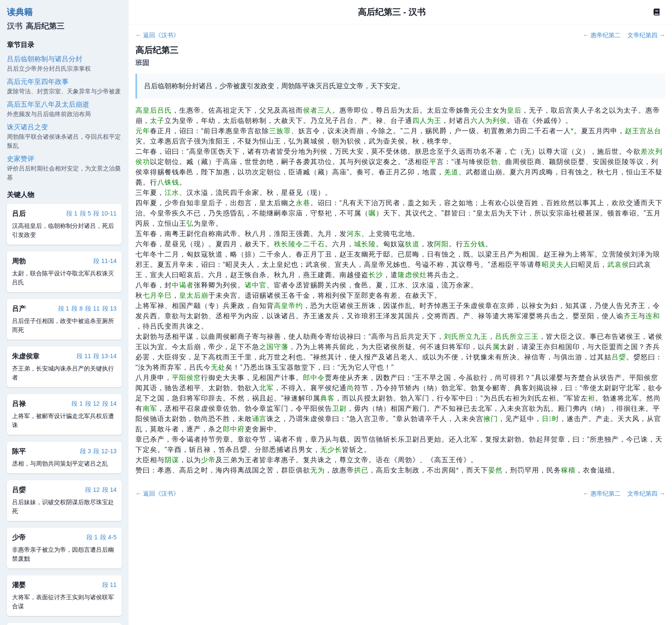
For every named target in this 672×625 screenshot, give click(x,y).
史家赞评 (21, 159)
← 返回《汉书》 (157, 35)
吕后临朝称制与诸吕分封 (45, 59)
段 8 (77, 308)
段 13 (109, 308)
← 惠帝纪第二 (602, 35)
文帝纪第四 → (646, 35)
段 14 (109, 404)
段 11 (92, 308)
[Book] (657, 12)
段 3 (86, 451)
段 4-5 (108, 537)
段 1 (72, 213)
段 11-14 (105, 261)
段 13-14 (105, 356)
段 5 (86, 213)
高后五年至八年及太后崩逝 (48, 104)
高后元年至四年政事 (38, 82)
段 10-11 (105, 213)
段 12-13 (105, 451)
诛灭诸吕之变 (27, 127)
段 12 (92, 404)
